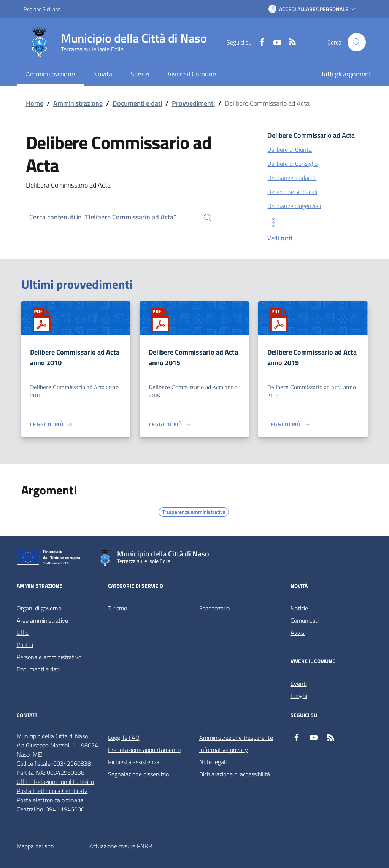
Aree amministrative (42, 620)
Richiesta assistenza (134, 762)
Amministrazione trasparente (236, 738)
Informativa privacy (224, 750)
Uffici (23, 633)
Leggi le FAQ (124, 738)
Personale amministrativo (49, 657)
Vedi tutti (280, 238)
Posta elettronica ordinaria (50, 800)
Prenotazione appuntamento (144, 750)
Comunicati (305, 620)
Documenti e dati (137, 103)
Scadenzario (214, 608)
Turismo (117, 608)
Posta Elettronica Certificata (52, 791)
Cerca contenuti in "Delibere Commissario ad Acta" (103, 217)
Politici (25, 645)
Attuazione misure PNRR (121, 846)
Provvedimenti (193, 103)
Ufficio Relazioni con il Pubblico (55, 782)
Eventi (299, 684)
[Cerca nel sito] (357, 42)
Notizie (299, 608)
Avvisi (298, 633)
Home (35, 103)
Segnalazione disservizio (138, 774)
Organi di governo (39, 608)
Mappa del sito (35, 846)
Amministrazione (78, 103)
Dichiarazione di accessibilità (235, 774)
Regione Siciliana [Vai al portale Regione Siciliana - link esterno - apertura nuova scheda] (42, 9)
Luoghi (299, 696)
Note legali (213, 762)
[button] (313, 9)
